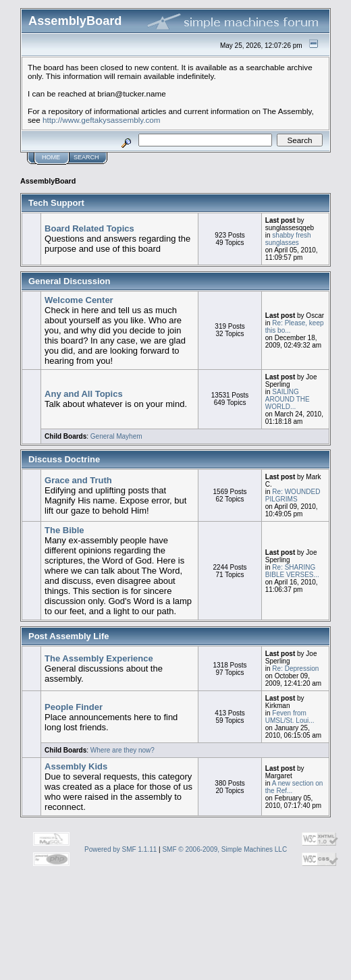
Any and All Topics (84, 394)
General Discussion (69, 281)
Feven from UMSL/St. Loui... (290, 717)
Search (86, 157)
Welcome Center (79, 300)
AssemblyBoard (48, 181)
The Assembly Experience (99, 658)
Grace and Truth (78, 480)
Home (51, 157)
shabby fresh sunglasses (288, 239)
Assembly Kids (76, 766)
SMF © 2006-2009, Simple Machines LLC (224, 849)
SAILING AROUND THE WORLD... (288, 399)
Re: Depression (295, 669)
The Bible (64, 530)
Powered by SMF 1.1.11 (120, 849)
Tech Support (56, 203)
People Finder (74, 707)
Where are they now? (123, 750)
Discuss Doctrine (64, 459)
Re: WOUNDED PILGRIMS (293, 495)
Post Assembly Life (69, 636)
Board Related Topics (89, 228)
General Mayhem (116, 436)
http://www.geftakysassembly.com (102, 120)
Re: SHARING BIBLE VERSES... (292, 571)
